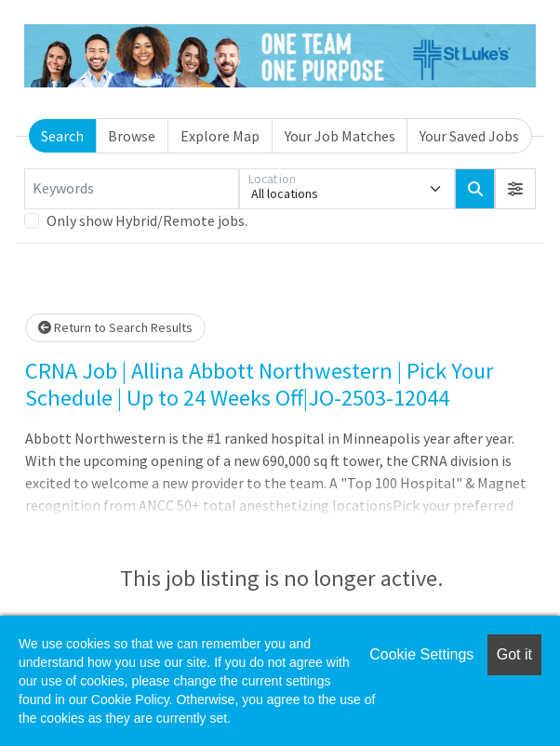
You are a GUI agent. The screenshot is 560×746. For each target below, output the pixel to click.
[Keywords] (132, 189)
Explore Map (220, 136)
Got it (514, 654)
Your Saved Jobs (469, 136)
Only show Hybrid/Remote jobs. (147, 220)
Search (62, 136)
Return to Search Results (115, 327)
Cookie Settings (421, 654)
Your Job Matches (340, 136)
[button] (515, 189)
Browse (132, 136)
